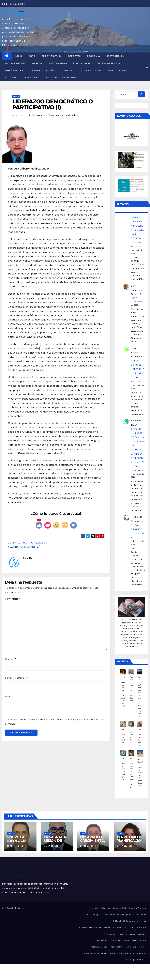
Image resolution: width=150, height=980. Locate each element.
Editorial (12, 78)
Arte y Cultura (52, 56)
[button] (147, 67)
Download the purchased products (118, 915)
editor (30, 558)
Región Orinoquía (109, 63)
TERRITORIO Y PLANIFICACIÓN (129, 841)
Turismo (69, 70)
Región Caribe (82, 63)
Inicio (19, 56)
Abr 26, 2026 (16, 846)
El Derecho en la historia (134, 921)
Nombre (11, 659)
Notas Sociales (91, 70)
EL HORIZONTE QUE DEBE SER (28, 543)
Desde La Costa (120, 908)
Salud (36, 70)
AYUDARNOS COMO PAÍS (25, 547)
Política (52, 70)
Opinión (37, 63)
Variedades (32, 78)
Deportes (74, 56)
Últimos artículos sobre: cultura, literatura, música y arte (108, 953)
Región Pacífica (15, 70)
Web (7, 697)
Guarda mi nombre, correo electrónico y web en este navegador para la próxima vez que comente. (55, 722)
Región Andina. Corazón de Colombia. (113, 940)
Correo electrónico (16, 678)
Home (90, 908)
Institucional (117, 70)
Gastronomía (115, 56)
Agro (32, 56)
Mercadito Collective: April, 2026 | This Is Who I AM (138, 226)
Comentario (13, 599)
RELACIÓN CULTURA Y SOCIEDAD (137, 242)
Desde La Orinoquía (91, 915)
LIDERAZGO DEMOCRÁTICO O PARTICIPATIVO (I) (52, 104)
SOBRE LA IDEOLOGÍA (17, 839)
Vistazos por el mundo (61, 78)
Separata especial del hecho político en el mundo (113, 947)
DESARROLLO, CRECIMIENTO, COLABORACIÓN (93, 842)
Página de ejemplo (137, 934)
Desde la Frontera (137, 908)
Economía (94, 56)
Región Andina (58, 63)
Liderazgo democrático (42, 115)
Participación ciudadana (67, 115)
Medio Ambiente (16, 63)
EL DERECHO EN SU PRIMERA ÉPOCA (97, 927)
